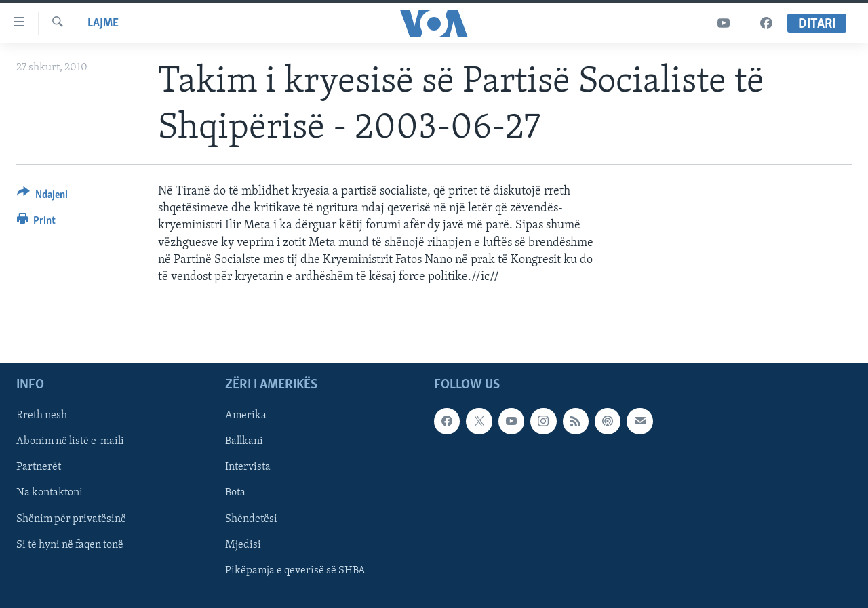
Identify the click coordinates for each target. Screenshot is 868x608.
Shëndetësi (251, 519)
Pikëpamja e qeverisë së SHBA (295, 571)
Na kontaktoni (50, 493)
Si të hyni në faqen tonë (70, 545)
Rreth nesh (42, 416)
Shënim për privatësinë (71, 519)
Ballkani (244, 442)
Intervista (248, 468)
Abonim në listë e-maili (70, 442)
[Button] (42, 197)
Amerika (246, 416)
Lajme (103, 23)
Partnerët (39, 468)
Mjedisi (243, 545)
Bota (235, 493)
